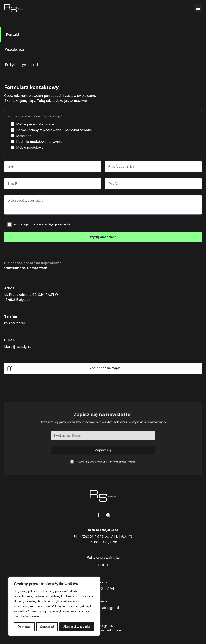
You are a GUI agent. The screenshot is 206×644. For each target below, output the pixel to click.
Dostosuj (24, 627)
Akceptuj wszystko (77, 627)
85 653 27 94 (15, 323)
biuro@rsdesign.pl (18, 347)
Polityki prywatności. (59, 224)
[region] (54, 606)
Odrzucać (47, 627)
